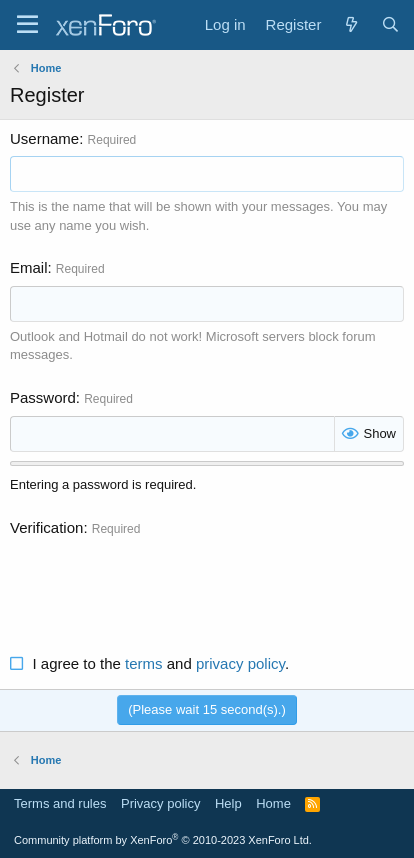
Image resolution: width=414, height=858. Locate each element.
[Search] (390, 24)
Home (273, 803)
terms (144, 663)
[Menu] (27, 25)
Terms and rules (60, 803)
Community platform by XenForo (163, 840)
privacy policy (240, 663)
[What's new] (350, 24)
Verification (46, 527)
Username (44, 138)
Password (43, 397)
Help (228, 803)
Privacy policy (160, 803)
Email (29, 267)
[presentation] (162, 584)
